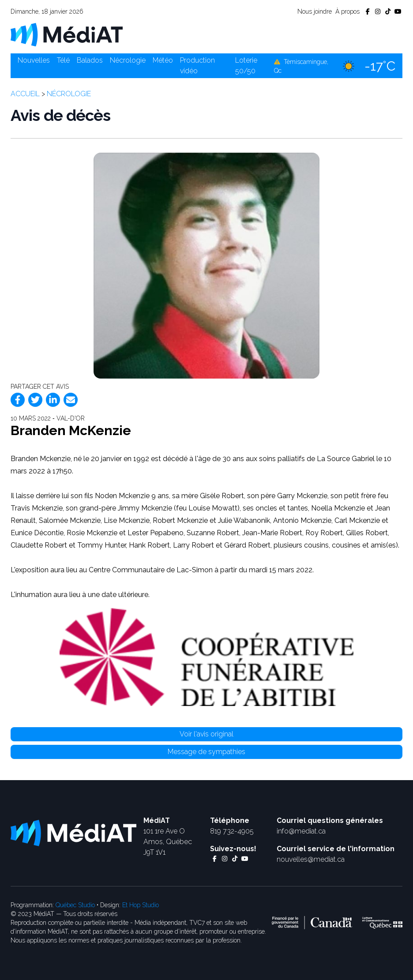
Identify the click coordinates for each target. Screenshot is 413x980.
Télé (63, 60)
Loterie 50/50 (246, 66)
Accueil (25, 94)
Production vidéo (197, 66)
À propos (347, 11)
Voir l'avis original (206, 734)
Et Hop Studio (141, 905)
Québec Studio (75, 905)
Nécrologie (128, 60)
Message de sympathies (206, 752)
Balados (90, 60)
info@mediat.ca (301, 831)
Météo (163, 60)
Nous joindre (315, 11)
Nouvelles (34, 60)
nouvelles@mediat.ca (311, 859)
